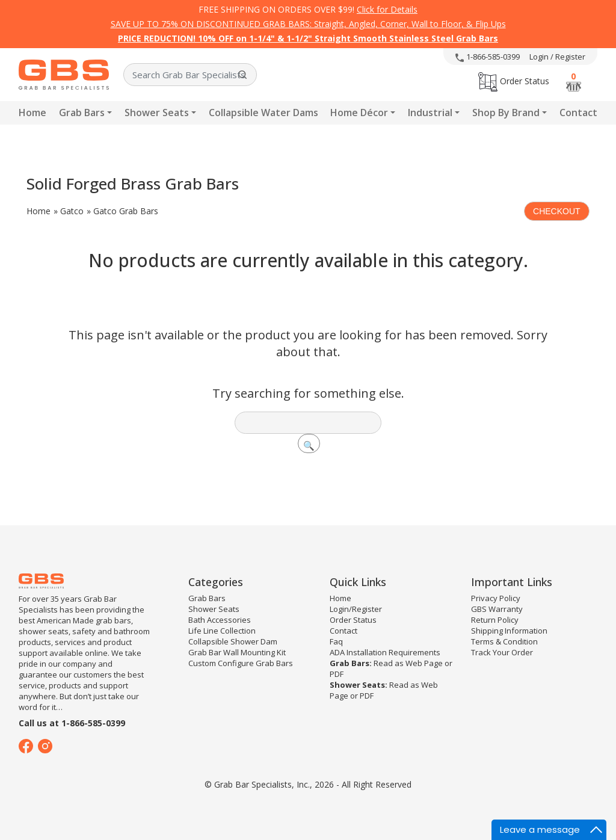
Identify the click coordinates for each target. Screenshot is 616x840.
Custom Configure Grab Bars (241, 663)
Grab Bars (82, 113)
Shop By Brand (506, 113)
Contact (578, 113)
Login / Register (557, 57)
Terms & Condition (504, 641)
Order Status (514, 81)
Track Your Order (502, 652)
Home (32, 113)
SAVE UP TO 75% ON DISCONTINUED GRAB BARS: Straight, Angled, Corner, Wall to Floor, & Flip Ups (308, 24)
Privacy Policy (496, 598)
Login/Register (356, 609)
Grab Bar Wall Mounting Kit (237, 652)
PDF (337, 674)
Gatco (72, 211)
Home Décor (359, 113)
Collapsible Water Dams (263, 113)
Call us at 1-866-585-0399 (72, 723)
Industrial (430, 113)
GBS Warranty (497, 609)
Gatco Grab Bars (126, 211)
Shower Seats (157, 113)
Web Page (424, 663)
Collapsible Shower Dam (233, 641)
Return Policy (495, 620)
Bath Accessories (220, 620)
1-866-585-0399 (488, 57)
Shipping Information (509, 631)
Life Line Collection (222, 631)
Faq (336, 641)
